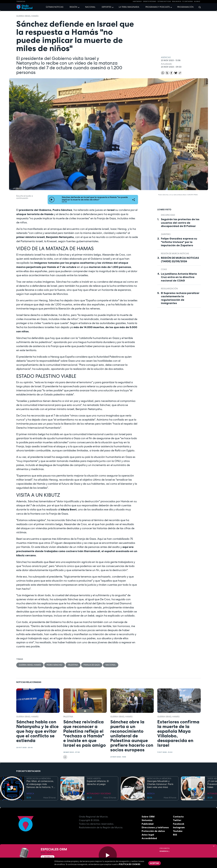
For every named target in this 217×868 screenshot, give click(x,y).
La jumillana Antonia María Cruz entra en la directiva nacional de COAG (179, 277)
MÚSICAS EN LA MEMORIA (39, 779)
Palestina (73, 665)
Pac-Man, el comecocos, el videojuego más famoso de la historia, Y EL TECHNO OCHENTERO (41, 784)
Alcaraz (197, 2)
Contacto (178, 817)
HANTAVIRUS (137, 2)
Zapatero (166, 234)
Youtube (178, 831)
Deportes (106, 7)
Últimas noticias (55, 7)
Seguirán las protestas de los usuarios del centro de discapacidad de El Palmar (180, 223)
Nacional (90, 7)
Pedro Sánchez (55, 665)
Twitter (177, 820)
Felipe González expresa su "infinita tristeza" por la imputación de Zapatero (179, 242)
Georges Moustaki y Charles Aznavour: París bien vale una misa (160, 784)
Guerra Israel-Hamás (27, 16)
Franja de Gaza (92, 665)
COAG (164, 269)
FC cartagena (188, 2)
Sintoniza (147, 820)
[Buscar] (199, 7)
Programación (185, 7)
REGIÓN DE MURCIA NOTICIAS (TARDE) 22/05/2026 (180, 260)
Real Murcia (177, 2)
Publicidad (148, 824)
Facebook (179, 824)
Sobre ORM (148, 817)
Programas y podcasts (158, 7)
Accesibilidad (149, 838)
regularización (169, 289)
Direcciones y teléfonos (155, 828)
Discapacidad (168, 215)
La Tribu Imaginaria (129, 7)
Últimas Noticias (164, 2)
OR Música (164, 851)
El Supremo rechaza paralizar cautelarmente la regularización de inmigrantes (180, 298)
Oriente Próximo (150, 2)
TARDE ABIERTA (94, 779)
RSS (175, 835)
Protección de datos (153, 831)
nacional (111, 665)
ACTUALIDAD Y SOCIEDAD (99, 794)
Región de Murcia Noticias (175, 254)
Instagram (179, 828)
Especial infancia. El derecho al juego (98, 783)
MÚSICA (30, 794)
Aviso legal (148, 835)
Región (73, 7)
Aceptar (155, 863)
